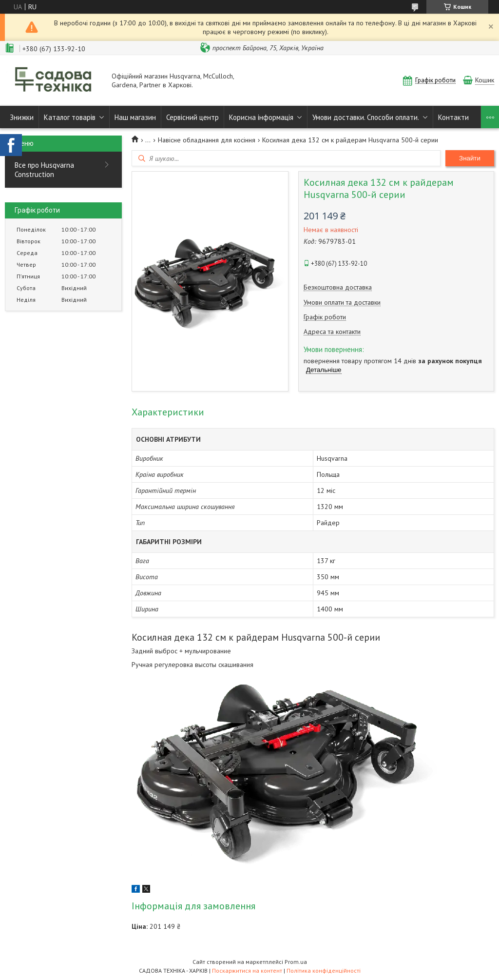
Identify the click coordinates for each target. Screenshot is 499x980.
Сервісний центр (192, 117)
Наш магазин (135, 117)
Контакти (453, 117)
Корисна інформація (261, 117)
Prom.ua (296, 962)
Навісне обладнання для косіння (207, 140)
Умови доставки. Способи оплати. (366, 117)
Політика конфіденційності (324, 970)
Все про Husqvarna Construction (44, 170)
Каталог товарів (70, 117)
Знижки (22, 117)
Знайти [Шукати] (470, 158)
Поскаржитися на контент (247, 970)
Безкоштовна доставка (338, 287)
